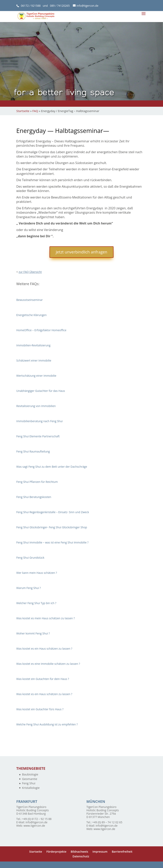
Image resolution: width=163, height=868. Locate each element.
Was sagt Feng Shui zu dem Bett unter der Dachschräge (52, 467)
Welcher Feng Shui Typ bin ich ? (36, 603)
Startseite (23, 111)
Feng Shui (29, 783)
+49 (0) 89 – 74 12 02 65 (107, 822)
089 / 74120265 (60, 6)
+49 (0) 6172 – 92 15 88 (37, 819)
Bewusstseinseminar (29, 300)
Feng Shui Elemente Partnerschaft (38, 436)
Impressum (100, 852)
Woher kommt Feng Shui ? (33, 633)
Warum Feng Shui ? (29, 588)
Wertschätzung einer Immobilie (36, 376)
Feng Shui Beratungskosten (34, 497)
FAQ (35, 111)
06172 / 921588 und (35, 6)
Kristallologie (31, 788)
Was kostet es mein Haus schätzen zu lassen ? (46, 618)
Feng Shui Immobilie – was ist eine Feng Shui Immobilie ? (52, 542)
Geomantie (30, 779)
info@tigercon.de (36, 822)
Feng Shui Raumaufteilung (33, 451)
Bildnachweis (79, 852)
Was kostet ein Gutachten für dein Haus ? (43, 679)
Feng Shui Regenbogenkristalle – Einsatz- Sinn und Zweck (53, 512)
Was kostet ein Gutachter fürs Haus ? (40, 709)
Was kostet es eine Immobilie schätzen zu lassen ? (48, 664)
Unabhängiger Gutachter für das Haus (41, 391)
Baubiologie (30, 774)
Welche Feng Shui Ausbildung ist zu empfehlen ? (47, 724)
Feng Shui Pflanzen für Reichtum (37, 482)
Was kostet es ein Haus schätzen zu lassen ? (44, 649)
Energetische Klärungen (31, 315)
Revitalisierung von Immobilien (36, 406)
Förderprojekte (56, 852)
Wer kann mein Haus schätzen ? (37, 573)
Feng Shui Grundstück (30, 558)
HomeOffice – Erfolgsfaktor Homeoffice (41, 330)
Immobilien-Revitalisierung (33, 345)
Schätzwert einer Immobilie (34, 360)
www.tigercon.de (34, 826)
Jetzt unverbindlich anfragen (81, 252)
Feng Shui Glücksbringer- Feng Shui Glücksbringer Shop (52, 527)
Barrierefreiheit (122, 852)
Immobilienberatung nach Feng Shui (39, 421)
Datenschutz (81, 856)
